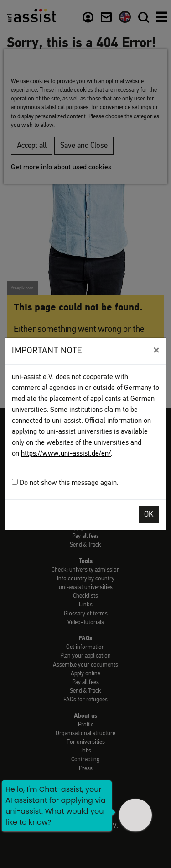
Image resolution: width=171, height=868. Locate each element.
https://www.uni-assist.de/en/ (66, 454)
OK (149, 515)
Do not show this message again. (65, 483)
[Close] (156, 350)
